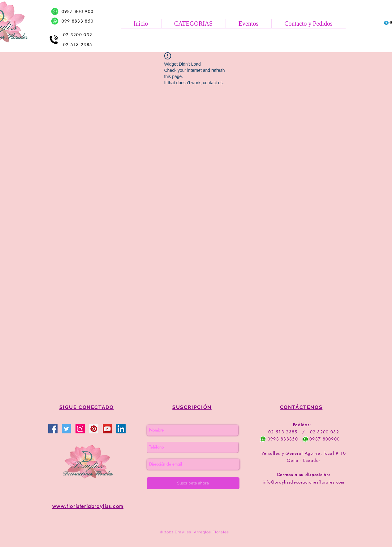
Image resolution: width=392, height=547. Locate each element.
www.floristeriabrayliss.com (88, 506)
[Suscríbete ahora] (193, 483)
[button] (193, 24)
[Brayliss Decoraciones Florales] (53, 429)
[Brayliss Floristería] (67, 429)
